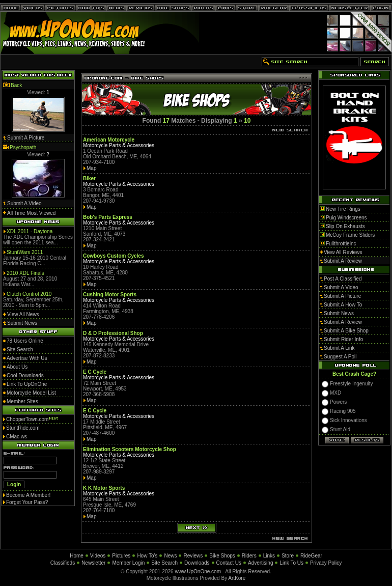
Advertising (260, 563)
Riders (249, 556)
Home (77, 556)
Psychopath (23, 147)
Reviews (193, 556)
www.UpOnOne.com (198, 571)
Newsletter (93, 563)
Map (91, 168)
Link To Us (291, 563)
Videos (98, 556)
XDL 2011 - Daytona (30, 231)
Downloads (197, 563)
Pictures (121, 556)
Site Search (164, 563)
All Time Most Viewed (31, 213)
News (170, 556)
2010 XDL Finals (25, 273)
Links (269, 556)
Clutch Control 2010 (29, 294)
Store (288, 556)
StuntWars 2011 (25, 252)
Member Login (128, 563)
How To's (147, 556)
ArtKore (237, 578)
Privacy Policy (326, 563)
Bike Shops (222, 556)
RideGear (311, 556)
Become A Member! (28, 495)
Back (16, 85)
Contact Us (229, 563)
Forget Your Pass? (27, 502)
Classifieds (63, 563)
